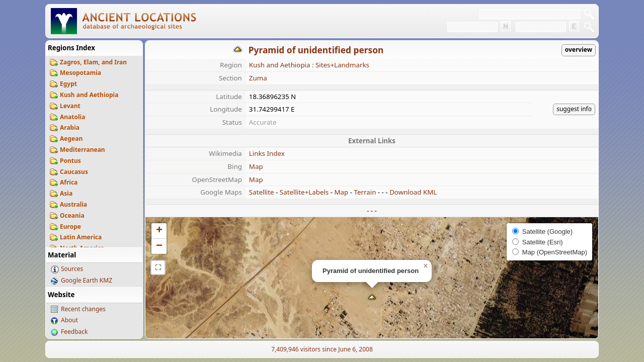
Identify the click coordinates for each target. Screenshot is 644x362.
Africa (69, 182)
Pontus (70, 161)
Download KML (413, 192)
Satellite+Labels (304, 192)
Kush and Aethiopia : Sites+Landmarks (309, 65)
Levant (70, 106)
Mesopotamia (80, 73)
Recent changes (83, 309)
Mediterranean (83, 150)
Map (256, 166)
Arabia (70, 127)
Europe (70, 227)
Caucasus (74, 172)
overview (579, 50)
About (69, 320)
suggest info (574, 109)
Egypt (68, 84)
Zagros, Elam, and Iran (93, 62)
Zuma (258, 78)
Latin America (81, 237)
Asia (66, 193)
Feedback (74, 332)
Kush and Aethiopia (89, 95)
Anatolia (72, 117)
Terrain (365, 192)
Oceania (72, 215)
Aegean (71, 139)
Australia (73, 204)
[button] (372, 298)
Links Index (267, 153)
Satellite (262, 192)
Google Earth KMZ (87, 280)
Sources (72, 269)
